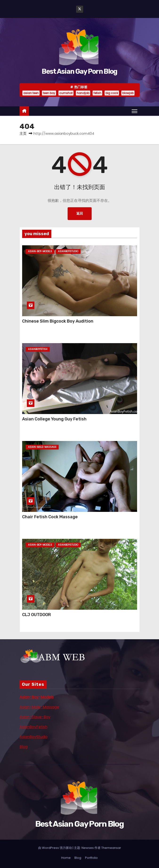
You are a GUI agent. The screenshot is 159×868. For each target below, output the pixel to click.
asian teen (31, 93)
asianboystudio (68, 251)
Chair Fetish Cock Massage (50, 517)
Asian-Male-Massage (39, 707)
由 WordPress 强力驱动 (55, 848)
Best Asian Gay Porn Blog (79, 71)
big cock (112, 93)
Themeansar (111, 848)
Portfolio (91, 858)
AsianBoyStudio (34, 737)
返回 (80, 214)
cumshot (66, 93)
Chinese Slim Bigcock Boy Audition (58, 321)
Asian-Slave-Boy (35, 717)
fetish (97, 93)
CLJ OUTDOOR (37, 615)
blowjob (128, 93)
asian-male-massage (42, 447)
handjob (83, 93)
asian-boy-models (40, 251)
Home (66, 858)
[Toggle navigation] (135, 111)
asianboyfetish (38, 349)
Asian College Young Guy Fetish (54, 419)
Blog (24, 747)
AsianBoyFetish (33, 727)
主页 (23, 133)
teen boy (49, 93)
